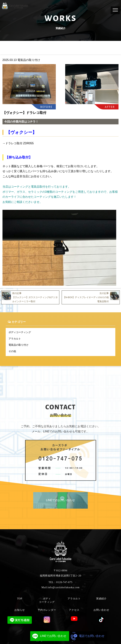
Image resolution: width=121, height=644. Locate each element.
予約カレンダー (47, 610)
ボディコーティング (20, 332)
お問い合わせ (101, 610)
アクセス (74, 610)
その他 (12, 351)
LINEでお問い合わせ (48, 636)
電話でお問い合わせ (87, 636)
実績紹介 (101, 599)
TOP (20, 599)
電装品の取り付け (18, 345)
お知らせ (20, 610)
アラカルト (15, 339)
